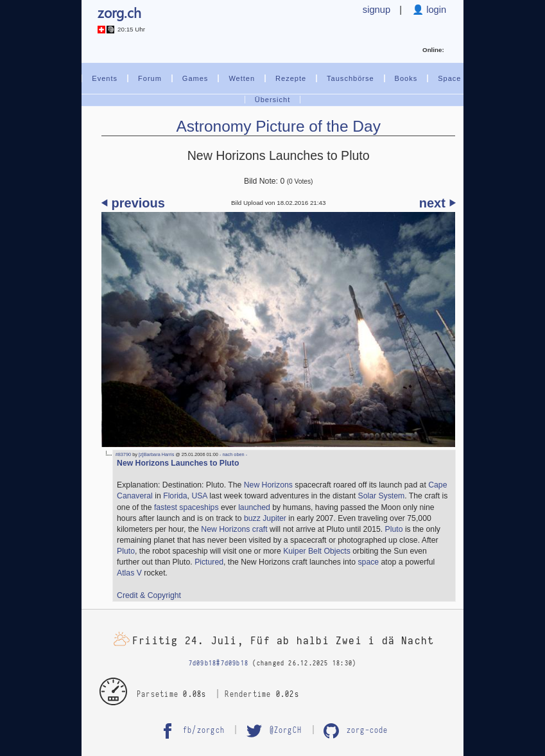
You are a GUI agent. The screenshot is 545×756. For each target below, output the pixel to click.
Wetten (242, 78)
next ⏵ (437, 203)
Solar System (381, 496)
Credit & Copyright (149, 595)
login (435, 10)
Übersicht (273, 100)
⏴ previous (133, 203)
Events (105, 78)
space (368, 562)
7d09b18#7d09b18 (219, 663)
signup (376, 10)
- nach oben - (233, 454)
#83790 (123, 454)
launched (254, 507)
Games (195, 78)
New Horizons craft (234, 529)
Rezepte (291, 78)
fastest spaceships (186, 507)
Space (449, 78)
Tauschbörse (350, 78)
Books (406, 78)
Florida (175, 496)
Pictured (209, 562)
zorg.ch (119, 13)
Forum (150, 78)
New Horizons (268, 485)
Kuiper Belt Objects (317, 551)
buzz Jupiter (265, 518)
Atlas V (129, 573)
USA (199, 496)
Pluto (394, 529)
